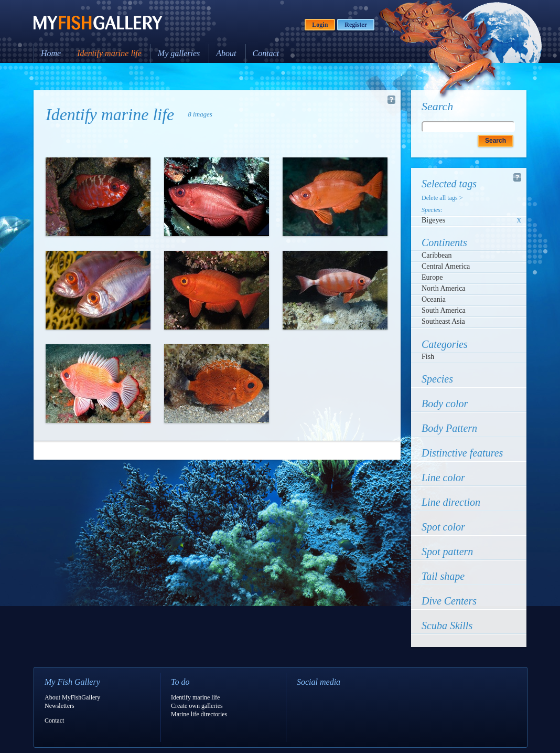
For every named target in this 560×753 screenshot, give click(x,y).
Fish (428, 357)
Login (320, 25)
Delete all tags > (442, 198)
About (226, 53)
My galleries (179, 53)
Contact (266, 53)
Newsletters (60, 706)
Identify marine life (109, 53)
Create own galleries (197, 706)
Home (51, 53)
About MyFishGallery (72, 697)
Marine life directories (199, 714)
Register (356, 25)
